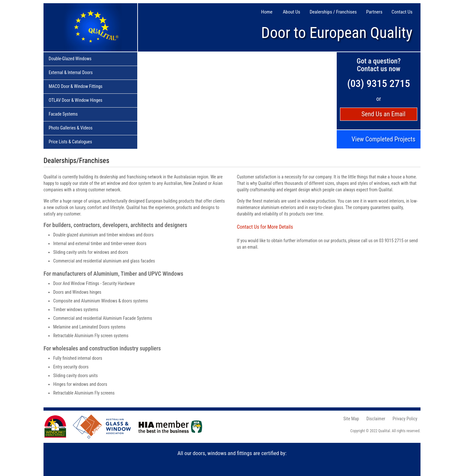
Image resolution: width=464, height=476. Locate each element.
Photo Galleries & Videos (71, 128)
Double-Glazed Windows (70, 59)
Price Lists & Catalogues (70, 142)
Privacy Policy (405, 419)
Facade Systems (63, 114)
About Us (292, 12)
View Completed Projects (383, 139)
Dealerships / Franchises (333, 12)
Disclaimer (376, 419)
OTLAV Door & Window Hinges (76, 100)
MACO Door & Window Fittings (76, 87)
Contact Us (402, 12)
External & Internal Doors (71, 73)
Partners (374, 12)
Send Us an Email (384, 114)
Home (267, 12)
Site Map (351, 419)
